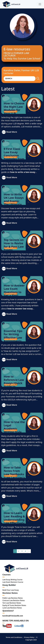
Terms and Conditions (14, 637)
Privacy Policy (29, 637)
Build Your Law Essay (11, 590)
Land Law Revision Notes (12, 608)
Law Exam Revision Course (13, 582)
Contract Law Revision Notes (14, 600)
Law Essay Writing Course (12, 580)
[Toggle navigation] (40, 4)
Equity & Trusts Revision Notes (14, 605)
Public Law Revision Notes (13, 598)
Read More (9, 132)
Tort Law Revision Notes (12, 603)
